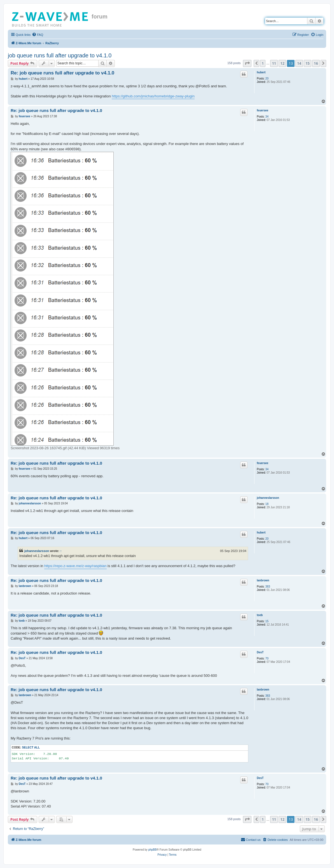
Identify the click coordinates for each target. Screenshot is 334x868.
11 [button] (274, 63)
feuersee (262, 110)
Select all (31, 747)
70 (267, 658)
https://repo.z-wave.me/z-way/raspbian (75, 566)
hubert (261, 72)
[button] (247, 63)
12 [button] (282, 63)
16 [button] (316, 63)
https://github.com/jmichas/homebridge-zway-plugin (153, 96)
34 (267, 117)
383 (268, 587)
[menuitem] (38, 35)
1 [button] (263, 63)
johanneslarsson (268, 498)
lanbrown (263, 580)
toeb (260, 615)
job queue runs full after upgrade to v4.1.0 (60, 55)
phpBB (153, 850)
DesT (260, 652)
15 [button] (308, 63)
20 (267, 79)
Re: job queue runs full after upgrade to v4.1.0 (62, 73)
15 (267, 621)
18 (267, 504)
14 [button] (299, 63)
